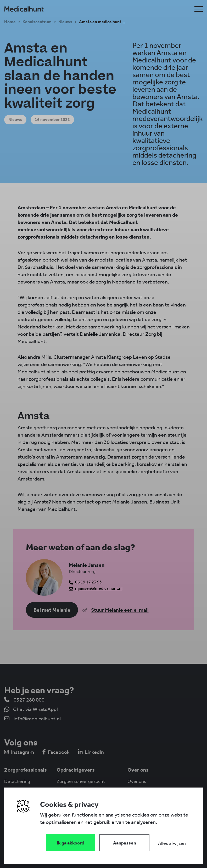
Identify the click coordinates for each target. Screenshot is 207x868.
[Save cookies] (71, 843)
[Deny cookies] (172, 843)
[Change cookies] (125, 843)
